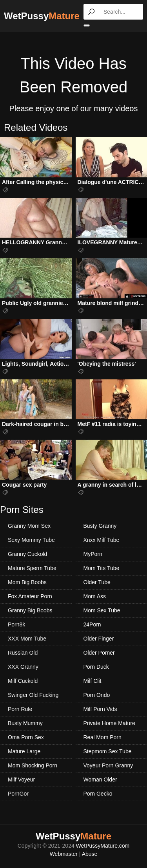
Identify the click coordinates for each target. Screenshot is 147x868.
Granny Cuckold (27, 554)
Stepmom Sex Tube (108, 751)
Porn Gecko (98, 794)
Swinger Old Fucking (33, 695)
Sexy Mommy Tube (31, 540)
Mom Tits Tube (102, 568)
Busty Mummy (25, 723)
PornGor (18, 794)
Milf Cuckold (23, 681)
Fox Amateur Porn (30, 596)
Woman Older (100, 780)
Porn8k (16, 624)
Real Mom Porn (103, 737)
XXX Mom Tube (27, 639)
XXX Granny (23, 667)
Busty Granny (100, 526)
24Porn (92, 624)
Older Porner (99, 653)
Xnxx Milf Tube (102, 540)
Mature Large (24, 751)
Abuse (90, 854)
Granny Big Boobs (30, 610)
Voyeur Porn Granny (108, 765)
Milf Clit (93, 681)
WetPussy (42, 16)
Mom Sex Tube (102, 610)
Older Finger (99, 639)
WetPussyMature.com (103, 846)
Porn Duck (96, 667)
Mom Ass (95, 596)
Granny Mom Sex (29, 526)
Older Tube (97, 582)
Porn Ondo (97, 695)
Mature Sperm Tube (32, 568)
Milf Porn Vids (100, 709)
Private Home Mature (109, 723)
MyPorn (93, 554)
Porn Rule (20, 709)
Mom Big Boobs (27, 582)
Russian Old (23, 653)
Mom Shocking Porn (33, 765)
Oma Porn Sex (26, 737)
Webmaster (64, 854)
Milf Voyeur (21, 780)
